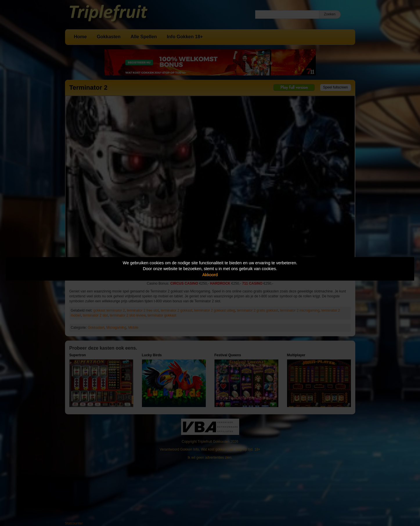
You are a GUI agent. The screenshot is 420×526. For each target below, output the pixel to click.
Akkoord (210, 275)
